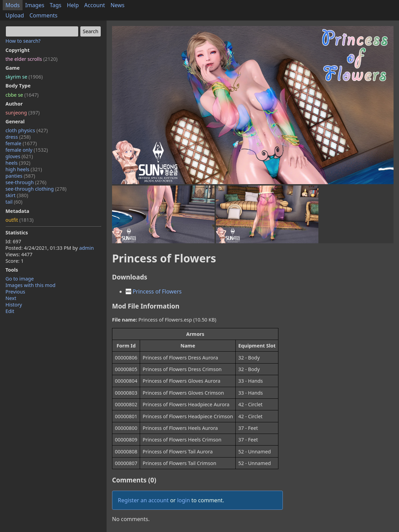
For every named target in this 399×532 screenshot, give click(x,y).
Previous (15, 292)
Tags (56, 5)
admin (87, 248)
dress (18, 137)
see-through (26, 182)
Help (73, 5)
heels (18, 163)
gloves (19, 156)
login (183, 500)
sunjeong (23, 113)
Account (95, 5)
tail (14, 202)
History (14, 305)
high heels (24, 169)
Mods (13, 5)
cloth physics (27, 130)
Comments (43, 15)
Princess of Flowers (154, 291)
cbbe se (22, 95)
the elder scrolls (31, 59)
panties (20, 176)
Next (11, 298)
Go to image (20, 279)
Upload (15, 15)
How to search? (23, 41)
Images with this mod (30, 285)
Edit (10, 311)
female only (27, 150)
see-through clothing (36, 189)
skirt (17, 195)
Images (35, 5)
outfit (19, 220)
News (117, 5)
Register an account (143, 500)
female (21, 143)
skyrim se (24, 77)
